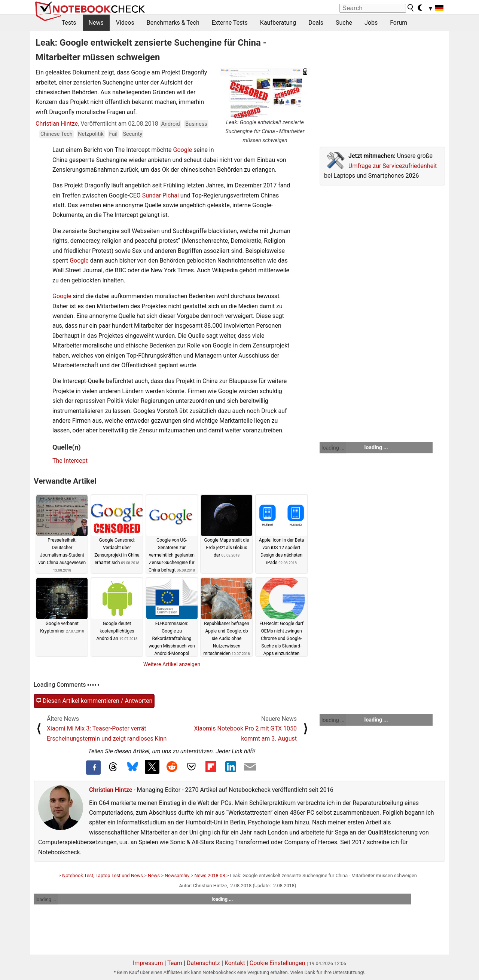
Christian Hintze (57, 124)
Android (171, 124)
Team (175, 963)
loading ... (333, 448)
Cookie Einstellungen (277, 963)
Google (183, 150)
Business (196, 124)
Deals (316, 23)
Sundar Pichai (161, 195)
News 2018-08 (210, 875)
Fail (113, 134)
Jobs (371, 23)
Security (133, 134)
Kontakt (235, 963)
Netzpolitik (91, 134)
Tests (69, 23)
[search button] (411, 8)
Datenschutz (203, 963)
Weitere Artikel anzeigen (172, 664)
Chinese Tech (57, 134)
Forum (399, 23)
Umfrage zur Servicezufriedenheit (393, 166)
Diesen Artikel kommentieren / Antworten (94, 701)
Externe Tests (230, 23)
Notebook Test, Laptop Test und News (103, 875)
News (96, 23)
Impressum (148, 963)
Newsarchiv (177, 875)
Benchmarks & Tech (173, 23)
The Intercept (70, 461)
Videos (125, 23)
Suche (344, 23)
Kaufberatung (278, 23)
